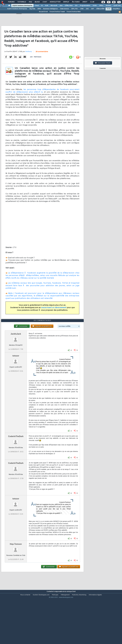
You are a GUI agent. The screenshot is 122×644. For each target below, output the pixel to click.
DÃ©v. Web (69, 6)
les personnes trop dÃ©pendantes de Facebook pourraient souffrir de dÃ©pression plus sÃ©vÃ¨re (42, 98)
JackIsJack (16, 355)
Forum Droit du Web (74, 12)
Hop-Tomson (16, 565)
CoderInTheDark (16, 458)
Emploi (66, 2)
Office (101, 6)
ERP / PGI (75, 9)
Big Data (32, 9)
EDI (76, 6)
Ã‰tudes (76, 2)
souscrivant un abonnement (54, 315)
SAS (87, 9)
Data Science (64, 9)
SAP (92, 9)
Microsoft (54, 6)
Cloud (37, 6)
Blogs (37, 2)
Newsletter (55, 2)
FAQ (30, 2)
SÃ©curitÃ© (100, 9)
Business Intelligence (50, 9)
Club (92, 2)
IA (42, 6)
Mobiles (108, 6)
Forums (11, 2)
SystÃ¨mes (117, 6)
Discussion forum (103, 63)
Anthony (29, 59)
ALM (47, 6)
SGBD (95, 6)
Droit (85, 2)
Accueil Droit (43, 12)
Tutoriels (22, 2)
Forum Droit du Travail (57, 12)
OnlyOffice (116, 9)
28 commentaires (42, 59)
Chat (45, 2)
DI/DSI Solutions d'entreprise (22, 6)
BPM (39, 9)
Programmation (85, 6)
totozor (16, 377)
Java (61, 6)
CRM (82, 9)
